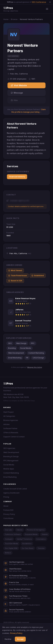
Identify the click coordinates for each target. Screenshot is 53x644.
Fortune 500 (8, 510)
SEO (10, 343)
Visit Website (19, 85)
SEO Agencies (9, 448)
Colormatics (41, 539)
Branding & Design (11, 456)
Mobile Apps (9, 469)
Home (6, 19)
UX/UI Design (38, 358)
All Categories (9, 416)
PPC (33, 343)
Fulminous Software (13, 534)
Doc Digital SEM (11, 548)
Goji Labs (9, 530)
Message (17, 93)
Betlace (8, 553)
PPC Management (11, 461)
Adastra (20, 530)
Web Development (16, 353)
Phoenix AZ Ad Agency (36, 530)
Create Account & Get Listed (15, 489)
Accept (20, 639)
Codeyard (9, 539)
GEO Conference (39, 2)
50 (8, 384)
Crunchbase (8, 518)
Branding (12, 348)
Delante (45, 534)
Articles (7, 424)
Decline (8, 639)
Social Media (26, 348)
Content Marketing (36, 353)
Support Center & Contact (14, 437)
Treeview (41, 548)
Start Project (8, 412)
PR (27, 358)
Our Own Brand (27, 548)
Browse (14, 19)
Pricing (6, 497)
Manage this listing (35, 367)
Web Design (21, 343)
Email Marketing (15, 358)
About (6, 506)
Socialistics (27, 544)
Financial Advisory (17, 177)
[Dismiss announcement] (50, 2)
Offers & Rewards (11, 433)
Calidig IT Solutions (24, 539)
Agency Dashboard (11, 493)
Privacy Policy (9, 514)
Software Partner (10, 428)
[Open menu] (47, 9)
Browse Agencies (11, 420)
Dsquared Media (31, 534)
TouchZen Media (11, 544)
